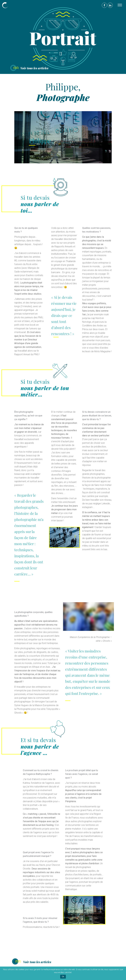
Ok (63, 977)
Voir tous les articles (34, 68)
